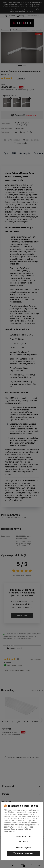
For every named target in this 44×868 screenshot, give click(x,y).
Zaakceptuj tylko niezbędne (23, 839)
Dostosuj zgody (23, 847)
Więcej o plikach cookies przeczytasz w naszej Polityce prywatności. (19, 829)
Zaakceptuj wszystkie (23, 853)
